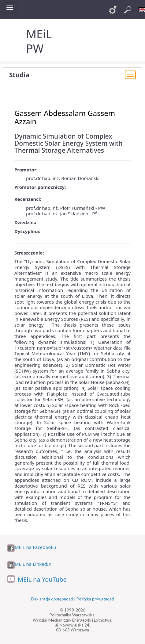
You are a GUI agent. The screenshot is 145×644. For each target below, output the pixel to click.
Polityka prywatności (95, 599)
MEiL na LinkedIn (33, 564)
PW (35, 48)
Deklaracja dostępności (52, 599)
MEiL (39, 34)
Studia (19, 75)
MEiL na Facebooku (35, 547)
